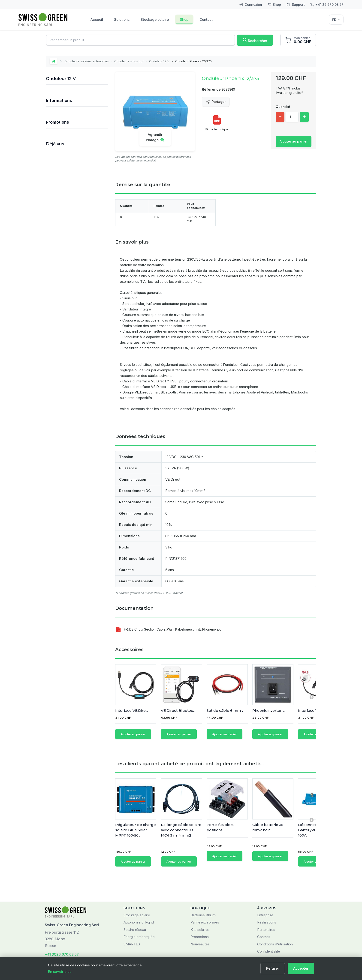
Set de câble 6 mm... (225, 711)
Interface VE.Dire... (131, 711)
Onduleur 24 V (65, 177)
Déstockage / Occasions (68, 316)
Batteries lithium (203, 894)
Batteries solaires (62, 142)
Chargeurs (57, 250)
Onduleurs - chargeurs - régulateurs (71, 204)
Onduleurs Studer (67, 214)
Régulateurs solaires (64, 133)
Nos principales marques (68, 307)
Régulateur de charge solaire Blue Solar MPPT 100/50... (136, 823)
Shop (184, 19)
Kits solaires (200, 908)
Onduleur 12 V (159, 61)
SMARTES (132, 923)
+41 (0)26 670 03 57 (62, 933)
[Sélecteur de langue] (336, 20)
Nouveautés (200, 923)
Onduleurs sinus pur (129, 61)
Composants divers (63, 269)
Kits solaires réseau (63, 105)
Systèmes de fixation (65, 231)
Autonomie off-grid (139, 901)
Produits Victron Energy (67, 288)
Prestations (57, 326)
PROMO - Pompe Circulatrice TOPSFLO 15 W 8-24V (89, 412)
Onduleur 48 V (65, 185)
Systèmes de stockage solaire (72, 114)
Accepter (301, 968)
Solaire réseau (135, 908)
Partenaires (266, 908)
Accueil (97, 19)
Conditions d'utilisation (275, 923)
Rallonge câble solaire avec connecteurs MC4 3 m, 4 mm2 (181, 823)
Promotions (57, 392)
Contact (206, 19)
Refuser (273, 968)
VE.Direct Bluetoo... (178, 711)
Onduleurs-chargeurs (70, 193)
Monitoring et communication (71, 260)
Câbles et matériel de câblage (72, 241)
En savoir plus (60, 972)
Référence (211, 89)
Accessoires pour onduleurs (75, 222)
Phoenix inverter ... (268, 711)
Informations (59, 340)
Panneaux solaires (63, 124)
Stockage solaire (155, 19)
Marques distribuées (66, 370)
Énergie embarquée (139, 915)
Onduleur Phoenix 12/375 (89, 476)
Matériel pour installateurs (68, 279)
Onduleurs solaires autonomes (87, 61)
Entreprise (265, 894)
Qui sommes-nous (64, 362)
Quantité (283, 107)
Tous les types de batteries (70, 297)
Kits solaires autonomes (67, 95)
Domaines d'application (68, 378)
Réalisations (267, 901)
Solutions (122, 19)
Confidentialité (269, 930)
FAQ (53, 354)
